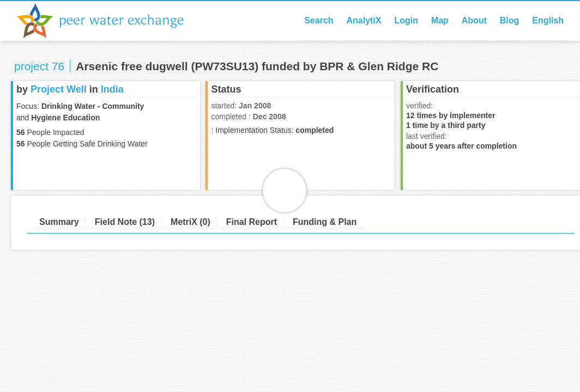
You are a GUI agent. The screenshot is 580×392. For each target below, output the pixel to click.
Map (440, 20)
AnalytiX (364, 20)
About (474, 20)
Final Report (252, 222)
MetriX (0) (191, 222)
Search (319, 20)
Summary (59, 222)
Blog (510, 20)
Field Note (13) (125, 222)
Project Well (59, 89)
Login (406, 20)
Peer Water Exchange (109, 21)
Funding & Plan (325, 222)
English (548, 20)
